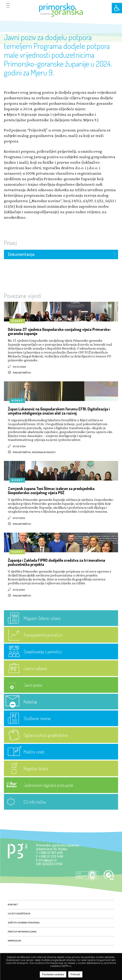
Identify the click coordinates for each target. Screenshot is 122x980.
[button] (117, 8)
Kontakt (13, 905)
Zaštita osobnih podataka (24, 923)
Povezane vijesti (23, 296)
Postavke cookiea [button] (53, 974)
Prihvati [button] (75, 974)
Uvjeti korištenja (19, 914)
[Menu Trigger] (8, 5)
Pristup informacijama (22, 932)
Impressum (14, 941)
